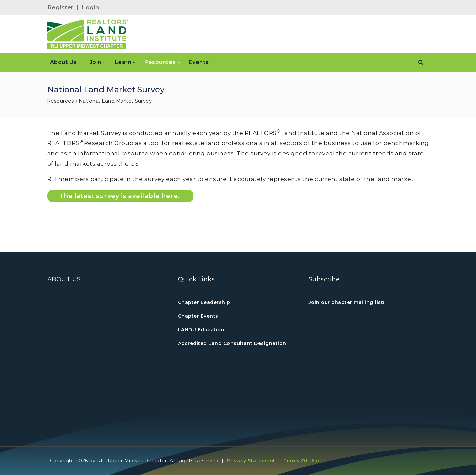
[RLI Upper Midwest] (88, 34)
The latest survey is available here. (120, 196)
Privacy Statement (251, 461)
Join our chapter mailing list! (347, 302)
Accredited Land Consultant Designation (232, 343)
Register (60, 7)
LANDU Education (201, 330)
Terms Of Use (301, 461)
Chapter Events (198, 316)
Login (91, 7)
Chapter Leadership (204, 302)
